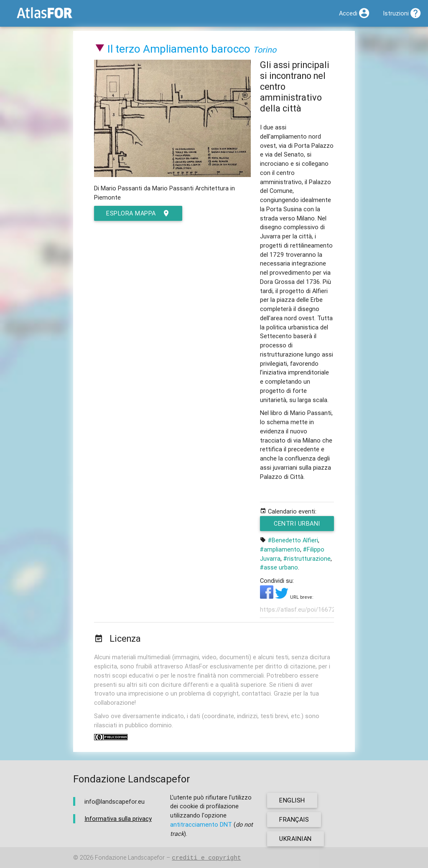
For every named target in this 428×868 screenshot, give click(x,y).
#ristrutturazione (307, 558)
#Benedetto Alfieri (293, 540)
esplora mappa (138, 213)
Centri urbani (298, 525)
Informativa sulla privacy (118, 819)
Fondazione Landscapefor (130, 858)
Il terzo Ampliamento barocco (179, 49)
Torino (265, 49)
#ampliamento (280, 549)
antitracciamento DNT (201, 824)
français (294, 819)
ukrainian (296, 839)
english (292, 800)
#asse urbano (279, 567)
